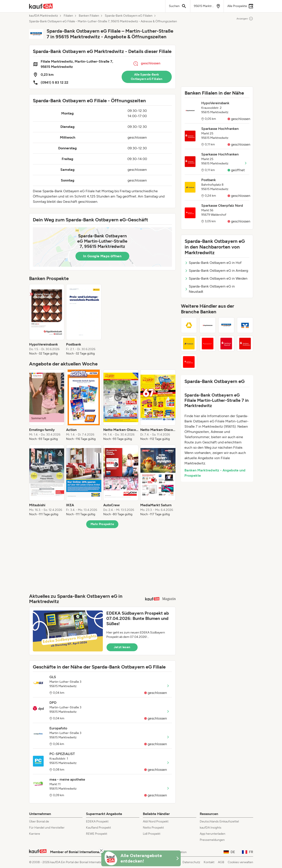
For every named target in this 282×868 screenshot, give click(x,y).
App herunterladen (213, 834)
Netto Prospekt (153, 828)
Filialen (68, 16)
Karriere (35, 834)
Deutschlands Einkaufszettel (219, 821)
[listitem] (47, 320)
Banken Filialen (89, 16)
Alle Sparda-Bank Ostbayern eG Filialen (147, 77)
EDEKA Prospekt (97, 821)
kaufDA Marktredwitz (44, 16)
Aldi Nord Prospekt (156, 821)
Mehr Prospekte (102, 524)
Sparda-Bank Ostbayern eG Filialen (129, 16)
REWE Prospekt (97, 834)
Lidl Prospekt (152, 834)
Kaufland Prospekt (98, 828)
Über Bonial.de (39, 821)
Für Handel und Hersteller (47, 828)
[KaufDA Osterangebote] (141, 858)
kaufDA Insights (211, 828)
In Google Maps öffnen (102, 256)
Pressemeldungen (212, 840)
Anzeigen (245, 19)
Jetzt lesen (122, 647)
